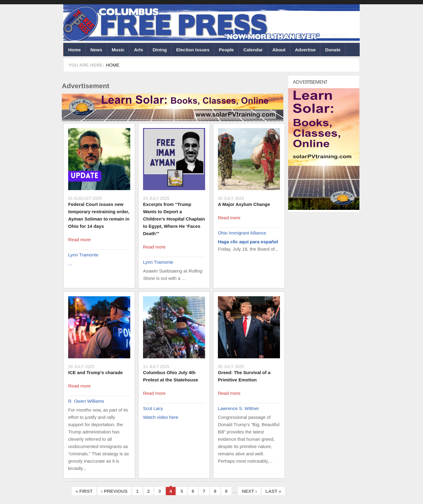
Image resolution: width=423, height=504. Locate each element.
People (226, 50)
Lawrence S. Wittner (238, 408)
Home (75, 50)
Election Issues (193, 50)
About (279, 50)
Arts (138, 50)
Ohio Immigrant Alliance (242, 233)
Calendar (253, 50)
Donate (333, 50)
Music (118, 50)
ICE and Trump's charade (95, 372)
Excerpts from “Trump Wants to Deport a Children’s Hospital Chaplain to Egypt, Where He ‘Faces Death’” (174, 219)
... (70, 264)
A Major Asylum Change (244, 204)
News (96, 50)
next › (249, 491)
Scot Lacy (153, 408)
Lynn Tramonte (83, 255)
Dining (160, 50)
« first (84, 491)
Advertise (305, 50)
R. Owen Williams (86, 401)
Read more (79, 240)
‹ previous (114, 491)
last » (273, 491)
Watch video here (161, 417)
